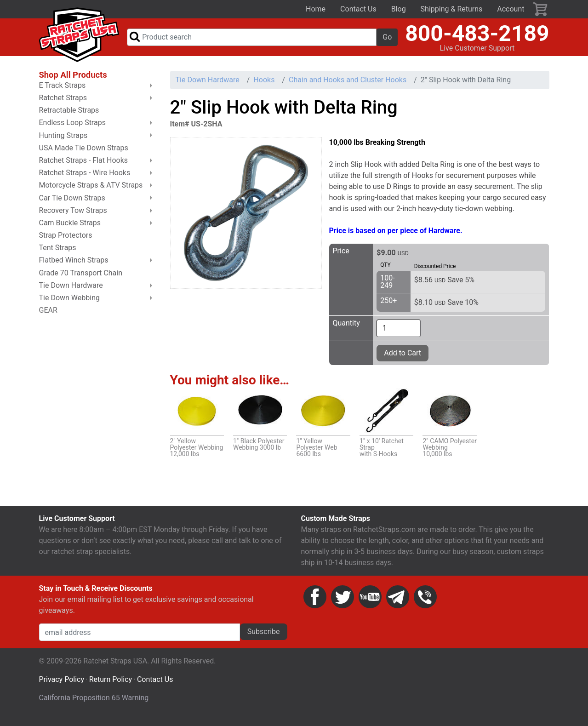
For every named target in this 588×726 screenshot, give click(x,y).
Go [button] (387, 41)
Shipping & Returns (452, 9)
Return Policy (111, 687)
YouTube (370, 605)
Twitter (343, 605)
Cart (541, 9)
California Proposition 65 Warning (94, 706)
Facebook (315, 605)
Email (398, 605)
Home (316, 9)
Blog (399, 9)
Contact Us (358, 9)
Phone (425, 605)
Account (511, 9)
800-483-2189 (477, 37)
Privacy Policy (62, 687)
